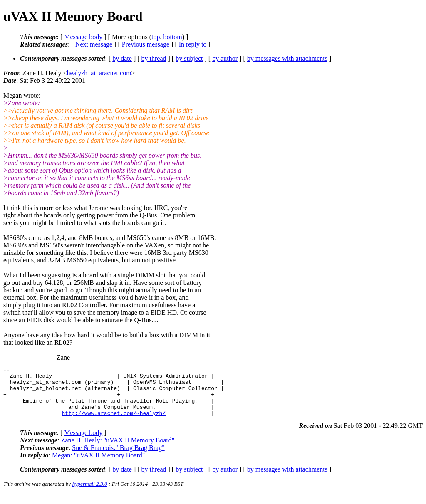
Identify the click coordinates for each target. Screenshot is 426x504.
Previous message (146, 44)
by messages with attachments (287, 58)
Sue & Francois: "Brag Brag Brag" (118, 458)
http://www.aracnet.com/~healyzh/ (114, 423)
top (156, 37)
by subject (189, 58)
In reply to (193, 44)
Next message (94, 44)
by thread (154, 58)
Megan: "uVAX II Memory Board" (98, 465)
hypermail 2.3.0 (90, 494)
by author (225, 58)
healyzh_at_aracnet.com (99, 73)
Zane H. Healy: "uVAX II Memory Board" (118, 450)
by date (122, 58)
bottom (172, 37)
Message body (83, 37)
